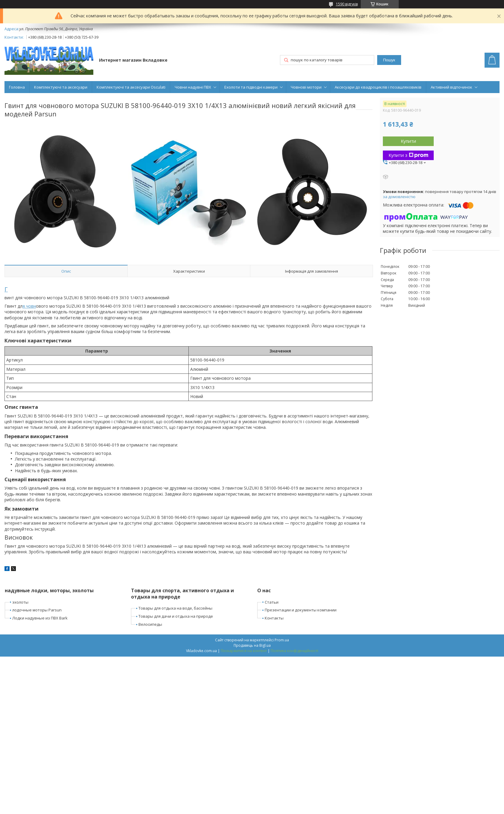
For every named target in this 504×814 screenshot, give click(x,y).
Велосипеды (150, 624)
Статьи (272, 602)
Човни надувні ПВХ (193, 87)
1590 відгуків (347, 4)
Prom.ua (282, 640)
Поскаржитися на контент (244, 651)
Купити (408, 141)
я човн (29, 306)
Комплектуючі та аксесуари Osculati (131, 87)
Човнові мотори (306, 87)
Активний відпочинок (452, 87)
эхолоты (20, 602)
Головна (17, 87)
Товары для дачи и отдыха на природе (176, 616)
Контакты (274, 618)
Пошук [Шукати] (389, 60)
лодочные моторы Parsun (37, 610)
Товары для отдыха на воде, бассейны (175, 608)
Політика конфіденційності (294, 651)
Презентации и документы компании (301, 610)
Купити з (408, 155)
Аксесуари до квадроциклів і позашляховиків (378, 87)
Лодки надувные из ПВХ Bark (40, 618)
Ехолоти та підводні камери (251, 87)
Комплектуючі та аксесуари (61, 87)
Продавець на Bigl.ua (252, 645)
